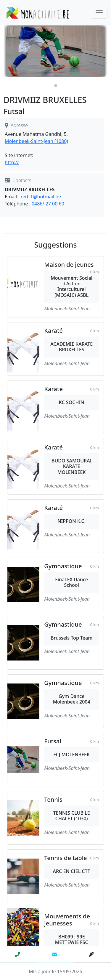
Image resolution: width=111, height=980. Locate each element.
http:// (12, 162)
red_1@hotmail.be (41, 197)
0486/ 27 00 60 (48, 204)
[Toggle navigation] (99, 13)
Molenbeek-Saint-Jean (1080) (36, 141)
